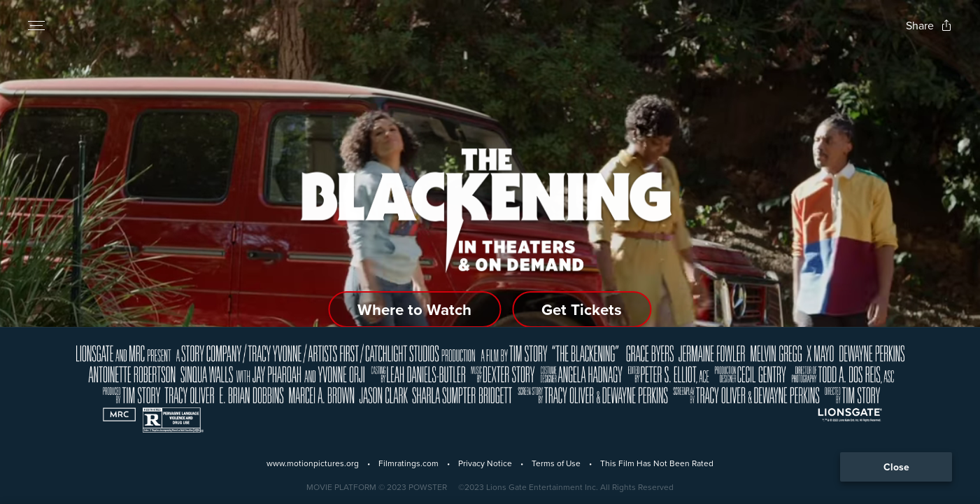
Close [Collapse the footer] (896, 467)
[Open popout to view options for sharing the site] (929, 26)
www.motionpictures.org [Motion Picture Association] (313, 463)
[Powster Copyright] (377, 487)
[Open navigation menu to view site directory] (36, 25)
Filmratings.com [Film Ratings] (409, 463)
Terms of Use (556, 463)
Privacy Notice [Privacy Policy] (485, 463)
